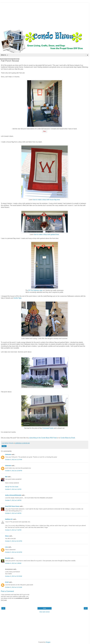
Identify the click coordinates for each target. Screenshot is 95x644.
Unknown (8, 454)
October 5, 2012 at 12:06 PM (14, 471)
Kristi (7, 582)
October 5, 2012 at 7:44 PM (13, 530)
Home (45, 608)
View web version (45, 612)
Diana (7, 536)
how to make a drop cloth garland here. (47, 234)
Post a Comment (7, 591)
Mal (6, 477)
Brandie (8, 558)
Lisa (6, 547)
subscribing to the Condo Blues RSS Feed (43, 438)
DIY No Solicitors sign (35, 290)
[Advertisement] (45, 16)
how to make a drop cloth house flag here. (46, 200)
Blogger (48, 642)
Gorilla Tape (17, 298)
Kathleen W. (9, 519)
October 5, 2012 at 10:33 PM (14, 552)
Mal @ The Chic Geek (12, 487)
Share (4, 446)
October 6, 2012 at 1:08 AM (13, 563)
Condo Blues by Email (68, 438)
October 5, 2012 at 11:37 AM (14, 460)
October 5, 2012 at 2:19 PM (13, 489)
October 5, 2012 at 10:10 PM (14, 541)
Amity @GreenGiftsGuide (13, 495)
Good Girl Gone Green (12, 506)
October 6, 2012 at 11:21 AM (14, 587)
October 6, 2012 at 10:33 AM (14, 576)
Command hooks (48, 428)
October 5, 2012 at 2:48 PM (13, 500)
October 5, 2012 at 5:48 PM (13, 513)
